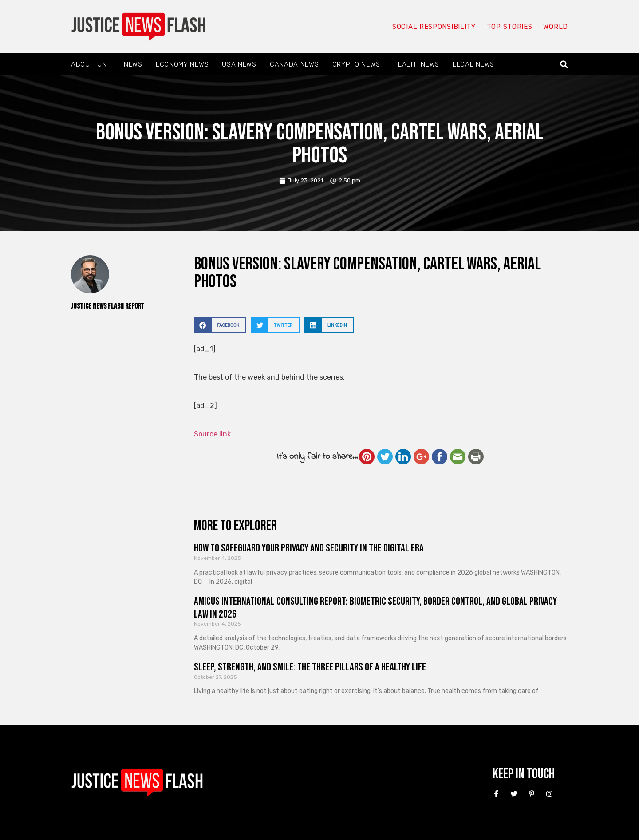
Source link (212, 434)
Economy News (182, 64)
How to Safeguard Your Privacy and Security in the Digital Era (309, 548)
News (133, 64)
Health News (416, 64)
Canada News (294, 64)
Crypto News (356, 64)
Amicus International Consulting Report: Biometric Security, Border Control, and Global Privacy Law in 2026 (375, 608)
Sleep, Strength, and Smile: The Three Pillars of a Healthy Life (310, 667)
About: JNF (91, 64)
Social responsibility (434, 27)
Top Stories (510, 27)
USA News (239, 64)
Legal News (473, 64)
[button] (564, 65)
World (556, 27)
